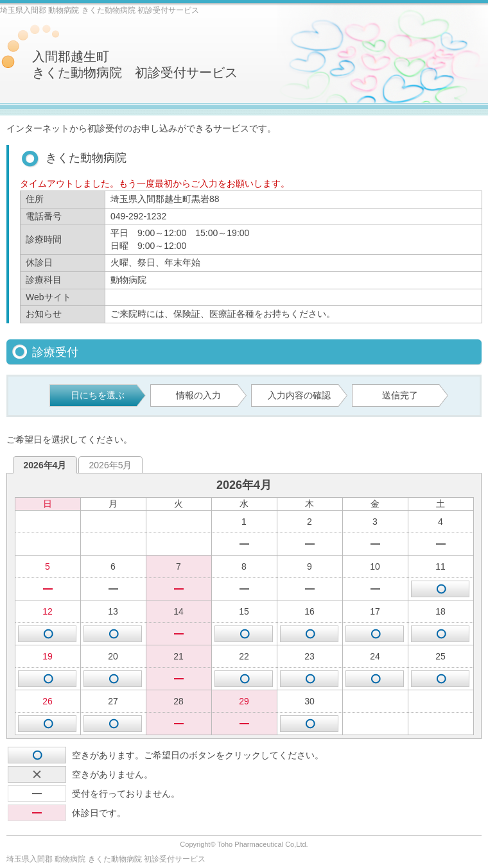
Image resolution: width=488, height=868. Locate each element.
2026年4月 (45, 465)
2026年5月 (111, 465)
